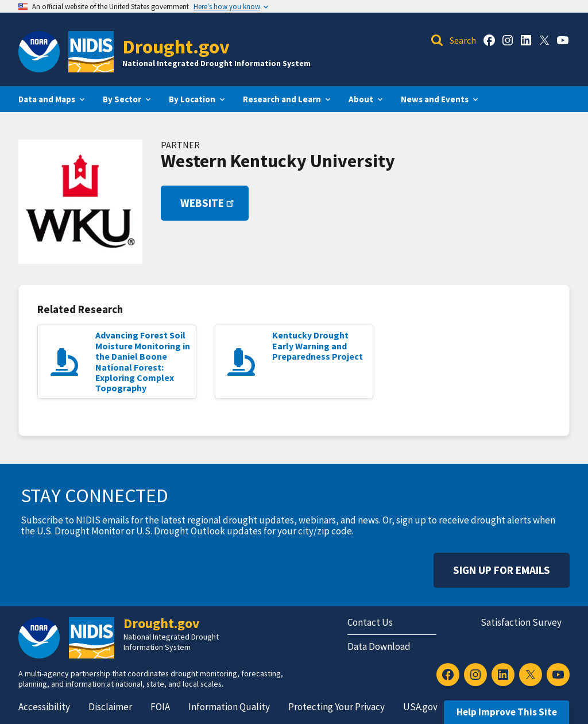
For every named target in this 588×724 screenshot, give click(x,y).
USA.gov (420, 707)
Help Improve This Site (507, 712)
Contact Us (370, 622)
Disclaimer (110, 707)
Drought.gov (176, 46)
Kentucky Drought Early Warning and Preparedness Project (318, 346)
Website (208, 203)
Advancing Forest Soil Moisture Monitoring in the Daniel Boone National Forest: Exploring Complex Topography (143, 361)
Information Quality (229, 707)
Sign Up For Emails (502, 570)
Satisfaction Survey (521, 622)
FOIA (160, 707)
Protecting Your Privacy (336, 707)
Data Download (379, 646)
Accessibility (44, 707)
